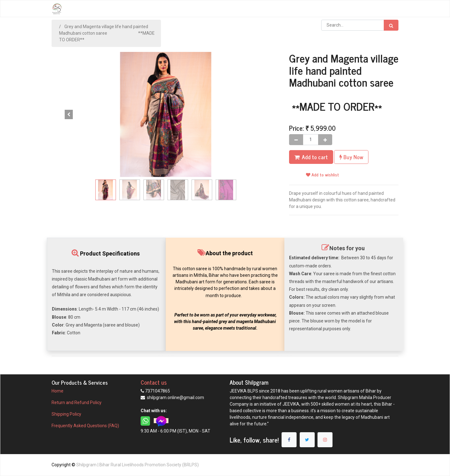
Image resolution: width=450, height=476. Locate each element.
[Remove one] (296, 140)
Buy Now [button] (351, 157)
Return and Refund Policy (77, 403)
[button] (69, 114)
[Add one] (325, 140)
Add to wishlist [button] (322, 174)
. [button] (262, 114)
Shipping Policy (67, 414)
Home (57, 391)
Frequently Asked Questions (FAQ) (85, 426)
